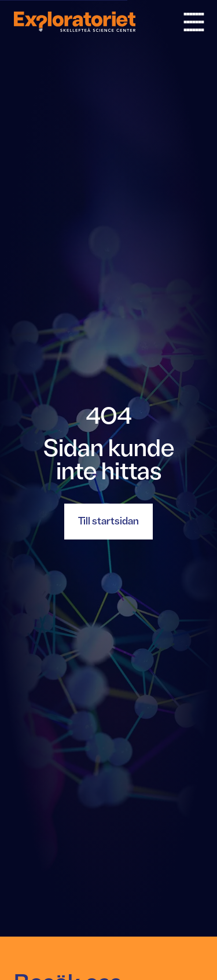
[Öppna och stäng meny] (194, 22)
